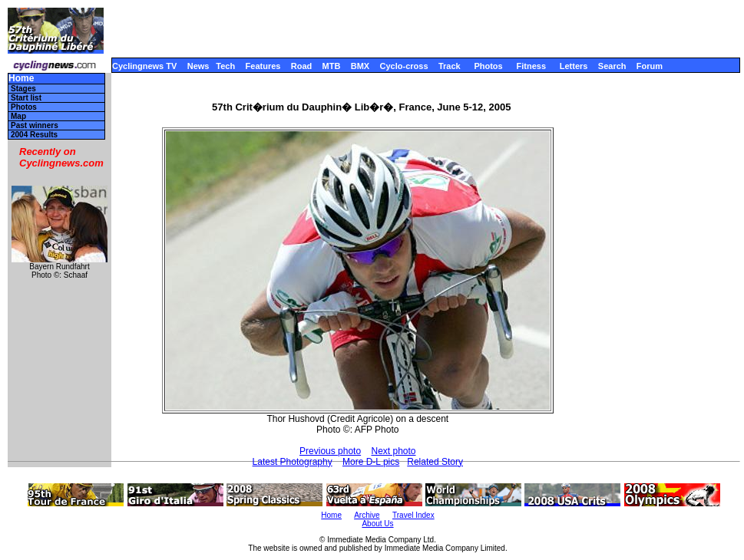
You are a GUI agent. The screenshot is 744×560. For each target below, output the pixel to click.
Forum (650, 66)
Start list (26, 98)
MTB (332, 66)
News (198, 66)
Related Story (435, 462)
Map (18, 116)
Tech (225, 66)
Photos (488, 66)
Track (450, 66)
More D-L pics (371, 462)
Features (263, 66)
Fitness (531, 66)
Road (302, 66)
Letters (574, 66)
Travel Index (413, 515)
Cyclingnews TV (144, 66)
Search (612, 66)
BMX (360, 66)
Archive (367, 515)
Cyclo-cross (404, 66)
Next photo (393, 451)
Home (21, 79)
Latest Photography (293, 462)
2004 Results (34, 135)
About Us (377, 524)
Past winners (35, 125)
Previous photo (330, 451)
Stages (23, 89)
